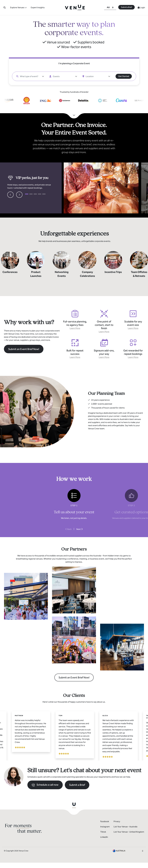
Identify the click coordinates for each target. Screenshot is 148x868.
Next (79, 529)
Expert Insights (38, 7)
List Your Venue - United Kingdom (129, 837)
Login (141, 7)
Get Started (124, 76)
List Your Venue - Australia (125, 832)
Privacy (117, 827)
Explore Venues (17, 7)
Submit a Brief (126, 7)
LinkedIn (104, 842)
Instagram (105, 832)
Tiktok (103, 837)
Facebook (105, 827)
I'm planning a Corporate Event (74, 63)
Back (68, 529)
